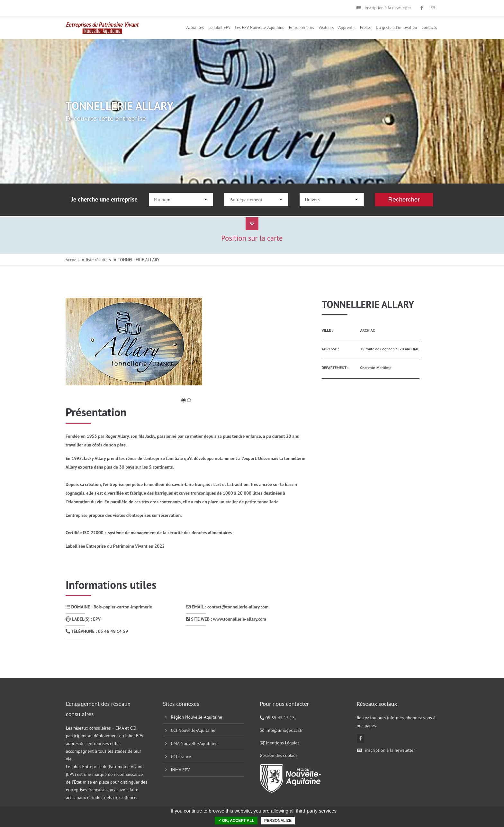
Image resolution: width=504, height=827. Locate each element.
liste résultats (98, 260)
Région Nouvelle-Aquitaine (197, 717)
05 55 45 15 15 (277, 718)
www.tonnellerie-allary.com (240, 619)
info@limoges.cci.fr (281, 730)
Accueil (72, 260)
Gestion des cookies (279, 755)
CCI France (181, 757)
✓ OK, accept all (236, 821)
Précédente (83, 347)
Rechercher (404, 199)
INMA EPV (180, 770)
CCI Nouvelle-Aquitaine (193, 730)
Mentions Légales (279, 743)
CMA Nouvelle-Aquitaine (194, 743)
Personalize (278, 821)
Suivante (292, 347)
